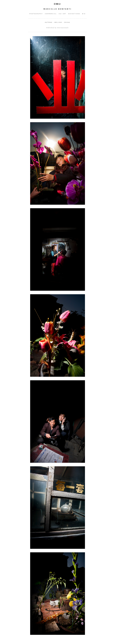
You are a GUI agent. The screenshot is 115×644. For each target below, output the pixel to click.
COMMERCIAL (51, 14)
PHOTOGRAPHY (36, 14)
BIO (84, 14)
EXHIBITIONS (74, 14)
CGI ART (62, 14)
